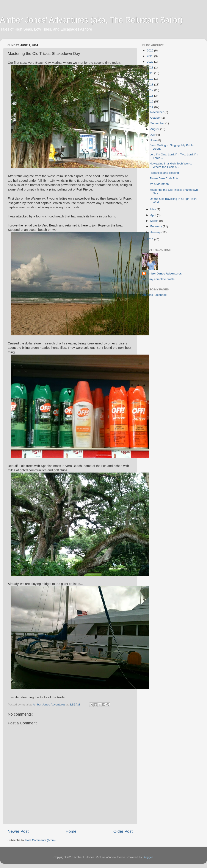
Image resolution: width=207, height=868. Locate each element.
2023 (151, 56)
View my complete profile (158, 279)
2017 (151, 90)
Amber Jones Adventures (164, 274)
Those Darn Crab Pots (164, 178)
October (156, 118)
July (153, 135)
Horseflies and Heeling (164, 173)
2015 (151, 102)
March (155, 221)
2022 (151, 62)
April (154, 215)
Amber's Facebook (154, 295)
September (158, 123)
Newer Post (18, 831)
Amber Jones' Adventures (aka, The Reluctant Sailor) (91, 20)
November (157, 112)
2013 (151, 239)
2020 (151, 73)
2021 (151, 67)
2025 (151, 50)
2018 (151, 84)
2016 (151, 96)
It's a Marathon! (160, 184)
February (157, 226)
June (154, 140)
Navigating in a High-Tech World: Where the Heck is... (171, 165)
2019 (151, 79)
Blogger (148, 857)
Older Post (123, 831)
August (155, 129)
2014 (151, 107)
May (153, 209)
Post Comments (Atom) (41, 840)
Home (71, 831)
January (156, 232)
